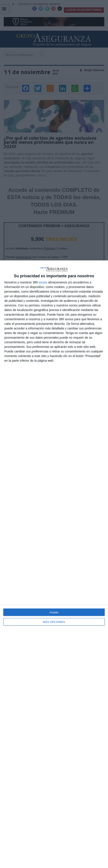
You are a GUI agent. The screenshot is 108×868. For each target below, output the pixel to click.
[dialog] (54, 564)
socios (43, 282)
